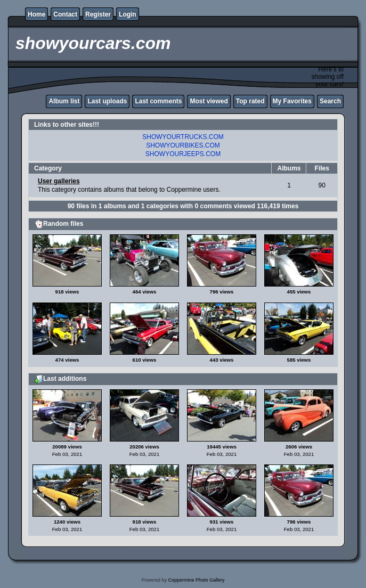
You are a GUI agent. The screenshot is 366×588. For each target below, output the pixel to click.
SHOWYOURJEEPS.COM (183, 154)
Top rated (250, 101)
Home (36, 14)
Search (330, 101)
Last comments (158, 101)
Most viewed (209, 101)
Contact (65, 14)
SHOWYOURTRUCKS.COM (183, 137)
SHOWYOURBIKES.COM (183, 145)
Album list (64, 101)
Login (128, 14)
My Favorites (292, 101)
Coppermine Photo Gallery (196, 580)
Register (98, 14)
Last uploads (107, 101)
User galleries (59, 181)
